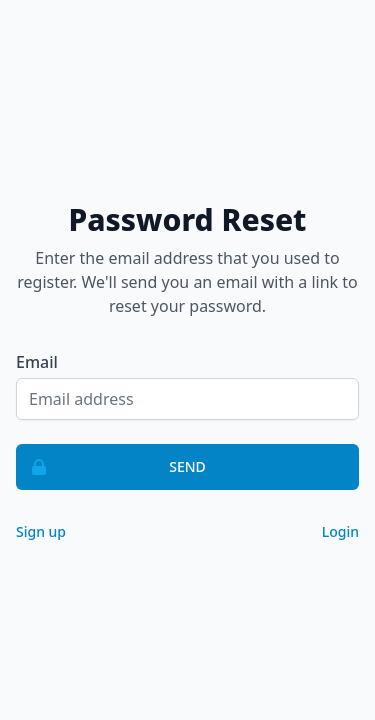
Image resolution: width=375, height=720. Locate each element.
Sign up (41, 531)
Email (37, 362)
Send (111, 467)
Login (340, 531)
